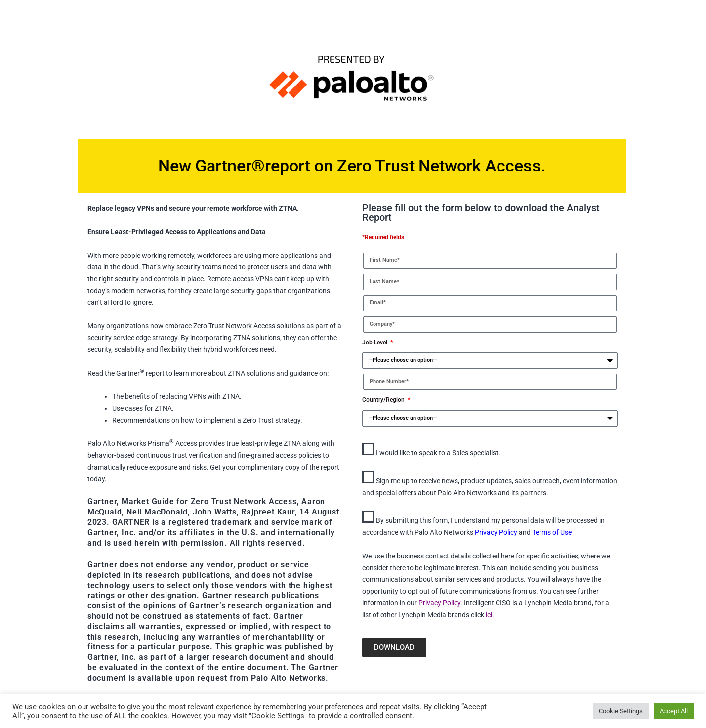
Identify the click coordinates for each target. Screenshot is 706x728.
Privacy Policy (497, 532)
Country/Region (384, 400)
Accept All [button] (674, 711)
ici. (490, 615)
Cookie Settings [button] (621, 711)
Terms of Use (552, 532)
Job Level (375, 343)
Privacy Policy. (440, 603)
